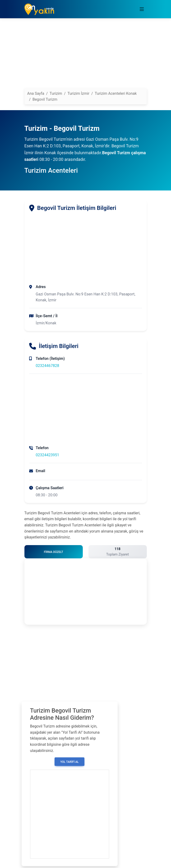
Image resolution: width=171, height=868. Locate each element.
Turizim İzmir (78, 93)
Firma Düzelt (53, 552)
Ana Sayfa (36, 93)
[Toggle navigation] (142, 9)
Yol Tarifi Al (69, 762)
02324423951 (48, 455)
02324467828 (48, 366)
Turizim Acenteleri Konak (116, 93)
